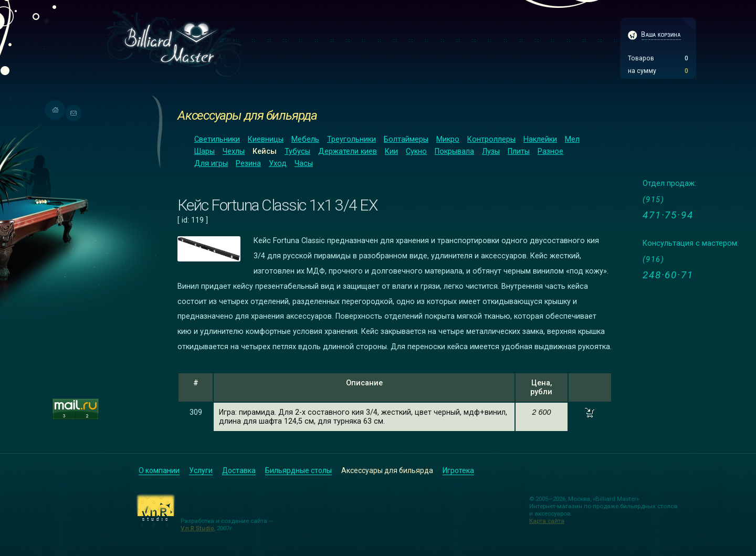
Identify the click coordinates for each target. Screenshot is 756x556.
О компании (159, 470)
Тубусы (297, 151)
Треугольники (351, 139)
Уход (278, 164)
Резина (248, 164)
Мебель (305, 139)
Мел (572, 139)
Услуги (201, 470)
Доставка (239, 470)
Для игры (211, 164)
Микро (448, 139)
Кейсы (265, 151)
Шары (204, 151)
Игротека (458, 470)
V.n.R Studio (197, 528)
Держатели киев (348, 151)
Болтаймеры (406, 139)
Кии (391, 151)
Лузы (491, 151)
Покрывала (454, 151)
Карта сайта (547, 521)
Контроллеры (491, 139)
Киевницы (266, 139)
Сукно (416, 151)
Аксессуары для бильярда (247, 115)
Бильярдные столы (298, 470)
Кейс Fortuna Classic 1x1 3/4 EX (277, 205)
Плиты (519, 151)
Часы (304, 164)
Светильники (217, 139)
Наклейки (540, 139)
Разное (550, 151)
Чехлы (234, 151)
